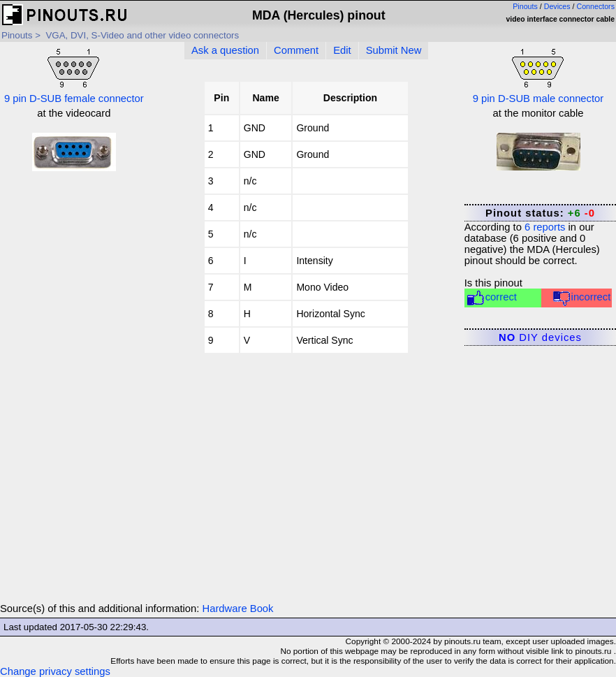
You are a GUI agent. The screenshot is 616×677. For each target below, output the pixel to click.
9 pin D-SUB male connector (538, 75)
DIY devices (540, 337)
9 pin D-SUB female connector (74, 75)
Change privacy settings (55, 671)
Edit (342, 50)
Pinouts (525, 6)
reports (545, 227)
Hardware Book (238, 609)
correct (491, 298)
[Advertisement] (74, 393)
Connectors (596, 6)
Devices (557, 6)
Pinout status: (540, 213)
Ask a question (225, 50)
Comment (296, 50)
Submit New (394, 50)
